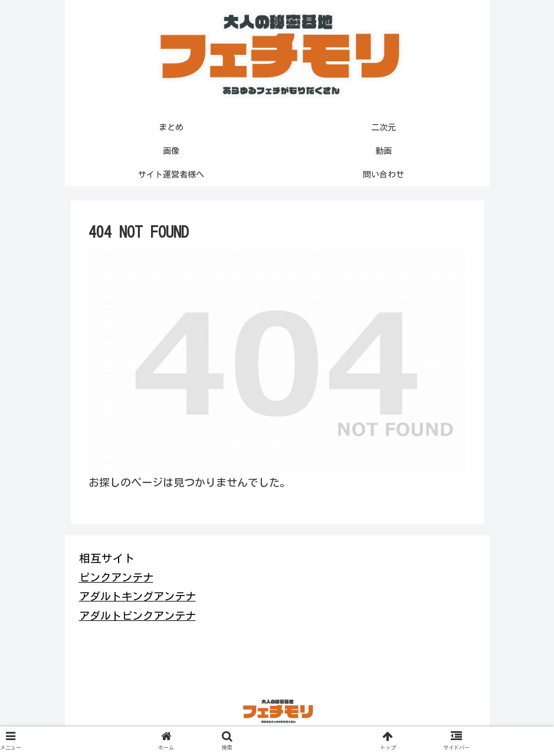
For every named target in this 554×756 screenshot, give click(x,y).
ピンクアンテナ (116, 577)
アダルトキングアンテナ (137, 596)
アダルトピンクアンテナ (137, 616)
